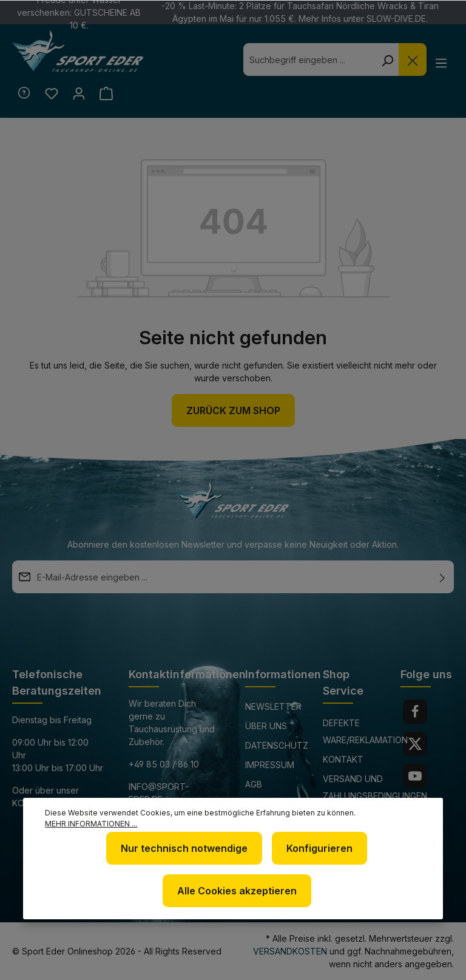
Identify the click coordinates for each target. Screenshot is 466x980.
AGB (254, 784)
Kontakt (343, 759)
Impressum (270, 765)
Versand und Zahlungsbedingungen (375, 787)
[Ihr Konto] (80, 94)
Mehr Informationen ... (91, 824)
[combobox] (308, 60)
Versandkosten (290, 951)
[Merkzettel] (52, 94)
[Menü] (441, 63)
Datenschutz (277, 745)
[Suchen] (386, 60)
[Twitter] (415, 744)
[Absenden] (442, 577)
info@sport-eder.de (159, 793)
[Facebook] (415, 712)
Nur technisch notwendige (184, 848)
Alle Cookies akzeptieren (237, 891)
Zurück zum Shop (233, 411)
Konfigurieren (319, 848)
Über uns (266, 726)
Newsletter (273, 706)
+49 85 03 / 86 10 (164, 764)
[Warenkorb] (109, 94)
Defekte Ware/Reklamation (365, 731)
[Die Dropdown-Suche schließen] (411, 60)
